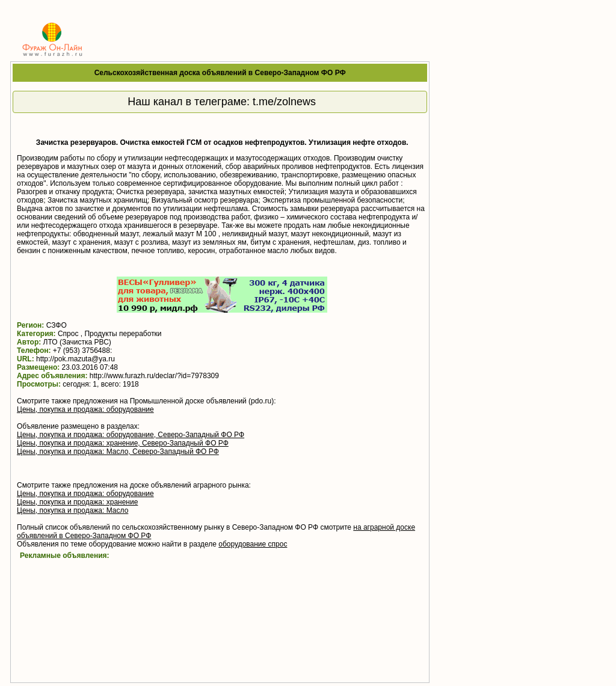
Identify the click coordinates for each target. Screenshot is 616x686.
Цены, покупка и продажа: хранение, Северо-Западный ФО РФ (123, 443)
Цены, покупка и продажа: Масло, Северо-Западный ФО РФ (118, 452)
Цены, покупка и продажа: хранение (77, 502)
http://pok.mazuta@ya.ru (75, 359)
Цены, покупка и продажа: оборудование (85, 409)
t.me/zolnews (284, 102)
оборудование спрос (253, 544)
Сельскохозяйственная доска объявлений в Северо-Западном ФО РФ (220, 73)
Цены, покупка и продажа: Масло (72, 510)
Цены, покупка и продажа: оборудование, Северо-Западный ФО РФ (131, 435)
